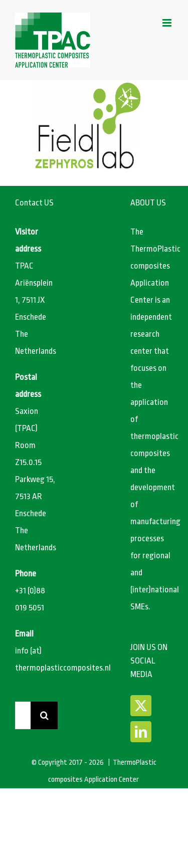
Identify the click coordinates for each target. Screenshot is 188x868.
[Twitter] (141, 706)
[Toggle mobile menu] (168, 23)
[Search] (44, 715)
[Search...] (23, 715)
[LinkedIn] (141, 732)
